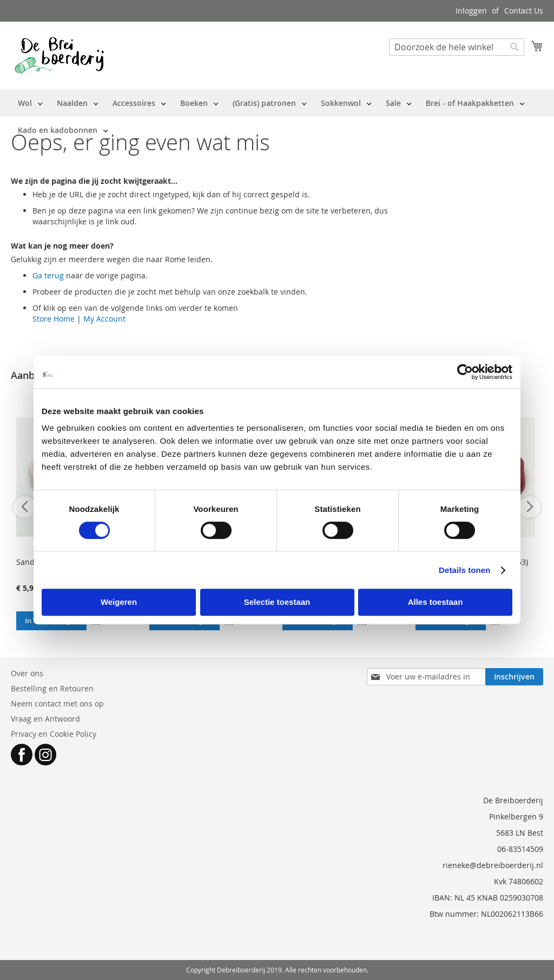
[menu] (277, 117)
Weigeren (119, 602)
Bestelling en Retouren (52, 688)
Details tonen (464, 570)
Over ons (27, 673)
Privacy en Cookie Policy (54, 734)
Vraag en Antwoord (45, 719)
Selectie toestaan (277, 602)
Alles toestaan (436, 602)
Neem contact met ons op (57, 704)
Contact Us (524, 11)
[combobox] (457, 47)
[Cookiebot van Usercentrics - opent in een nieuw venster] (465, 372)
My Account (104, 319)
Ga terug (48, 275)
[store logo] (59, 55)
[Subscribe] (514, 677)
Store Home (54, 319)
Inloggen (471, 11)
